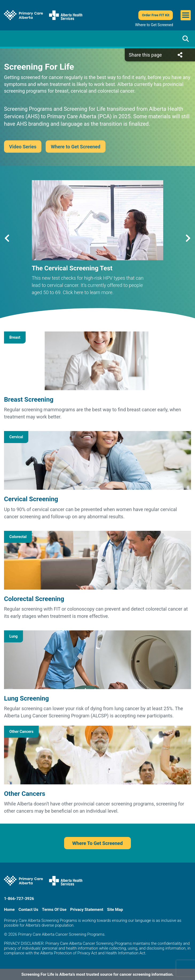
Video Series (23, 147)
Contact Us (28, 910)
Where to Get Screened (154, 25)
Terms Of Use (54, 910)
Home (9, 910)
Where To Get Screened (98, 843)
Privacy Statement (87, 910)
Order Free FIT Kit (156, 15)
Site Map (115, 910)
